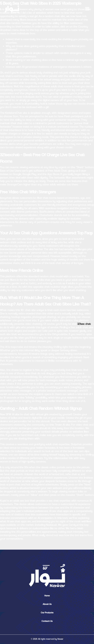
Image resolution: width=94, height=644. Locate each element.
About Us (47, 604)
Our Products (47, 613)
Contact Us (47, 621)
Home (47, 596)
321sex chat (84, 324)
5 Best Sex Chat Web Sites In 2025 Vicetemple (41, 3)
